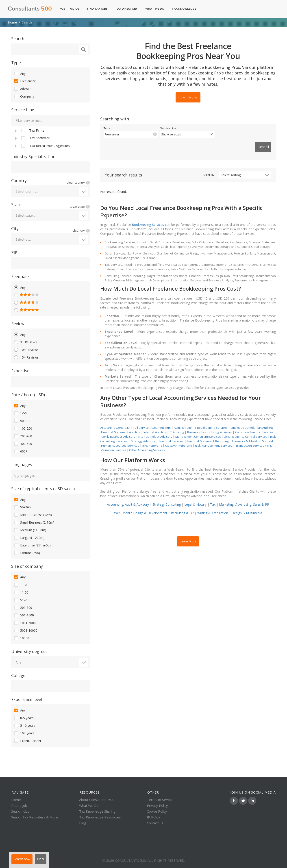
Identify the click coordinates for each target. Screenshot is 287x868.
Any (20, 74)
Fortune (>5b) (27, 553)
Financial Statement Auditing (121, 425)
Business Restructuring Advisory (210, 425)
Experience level (27, 699)
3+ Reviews (25, 342)
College (18, 675)
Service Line (23, 110)
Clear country (76, 183)
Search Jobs (20, 811)
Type (16, 63)
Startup (22, 507)
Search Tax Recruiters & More (35, 817)
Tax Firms (32, 131)
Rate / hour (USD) (28, 395)
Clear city (79, 231)
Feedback (20, 276)
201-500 (23, 608)
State (16, 204)
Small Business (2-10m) (34, 522)
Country (19, 181)
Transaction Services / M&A (255, 438)
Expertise (20, 371)
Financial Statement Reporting (208, 434)
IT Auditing (177, 425)
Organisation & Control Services (245, 429)
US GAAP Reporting (178, 438)
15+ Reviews (26, 357)
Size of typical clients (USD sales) (43, 489)
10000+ (22, 638)
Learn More (188, 533)
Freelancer (24, 81)
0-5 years (24, 718)
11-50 (21, 592)
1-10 (20, 585)
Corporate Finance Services (254, 425)
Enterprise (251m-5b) (32, 545)
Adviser (22, 89)
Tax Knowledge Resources (100, 817)
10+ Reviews (26, 350)
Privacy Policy (157, 805)
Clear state (77, 207)
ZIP (14, 252)
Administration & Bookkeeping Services (201, 420)
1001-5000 (25, 623)
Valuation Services (114, 443)
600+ (21, 451)
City (15, 228)
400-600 (23, 444)
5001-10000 (25, 631)
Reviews (19, 324)
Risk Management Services (214, 438)
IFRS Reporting (152, 438)
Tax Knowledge (186, 9)
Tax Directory (126, 9)
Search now (24, 861)
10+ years (24, 733)
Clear (46, 861)
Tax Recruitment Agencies (45, 146)
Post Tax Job (69, 9)
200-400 (23, 436)
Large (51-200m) (29, 538)
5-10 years (24, 726)
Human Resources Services (120, 438)
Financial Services (171, 434)
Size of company (27, 566)
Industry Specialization (33, 157)
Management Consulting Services (198, 429)
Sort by (209, 168)
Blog (83, 823)
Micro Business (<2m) (33, 515)
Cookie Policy (157, 811)
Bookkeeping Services (148, 217)
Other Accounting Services (147, 443)
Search (18, 39)
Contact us (155, 823)
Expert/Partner (27, 741)
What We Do (155, 9)
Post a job (19, 805)
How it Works (188, 97)
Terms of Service (160, 800)
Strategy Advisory (143, 434)
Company (24, 96)
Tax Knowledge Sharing (97, 811)
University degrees (29, 651)
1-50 (20, 413)
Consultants (30, 9)
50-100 (22, 421)
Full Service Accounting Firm (152, 420)
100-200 (23, 429)
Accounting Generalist (115, 420)
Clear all (261, 143)
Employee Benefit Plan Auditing (252, 420)
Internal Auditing (155, 425)
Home (12, 22)
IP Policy (153, 817)
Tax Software (35, 138)
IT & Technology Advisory (156, 429)
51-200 (22, 600)
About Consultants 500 (97, 800)
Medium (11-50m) (30, 530)
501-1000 (24, 615)
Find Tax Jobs (97, 9)
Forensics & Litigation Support (253, 434)
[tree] (50, 138)
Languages (22, 465)
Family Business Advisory (118, 429)
